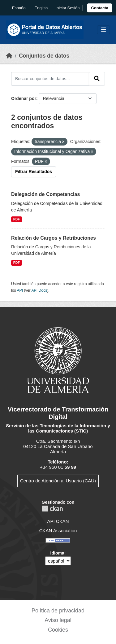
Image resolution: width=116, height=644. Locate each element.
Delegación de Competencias (45, 194)
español (19, 8)
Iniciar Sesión (67, 8)
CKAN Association (58, 531)
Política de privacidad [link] (58, 611)
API (20, 290)
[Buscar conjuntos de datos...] (50, 79)
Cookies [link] (58, 630)
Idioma (57, 553)
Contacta (100, 8)
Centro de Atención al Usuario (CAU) (58, 481)
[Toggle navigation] (103, 30)
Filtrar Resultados (34, 172)
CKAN (52, 509)
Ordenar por (24, 98)
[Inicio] (9, 56)
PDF (17, 219)
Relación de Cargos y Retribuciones (54, 238)
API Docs (39, 290)
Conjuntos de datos (44, 56)
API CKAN (58, 521)
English (41, 8)
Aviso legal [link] (58, 620)
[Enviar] (97, 79)
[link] (100, 8)
